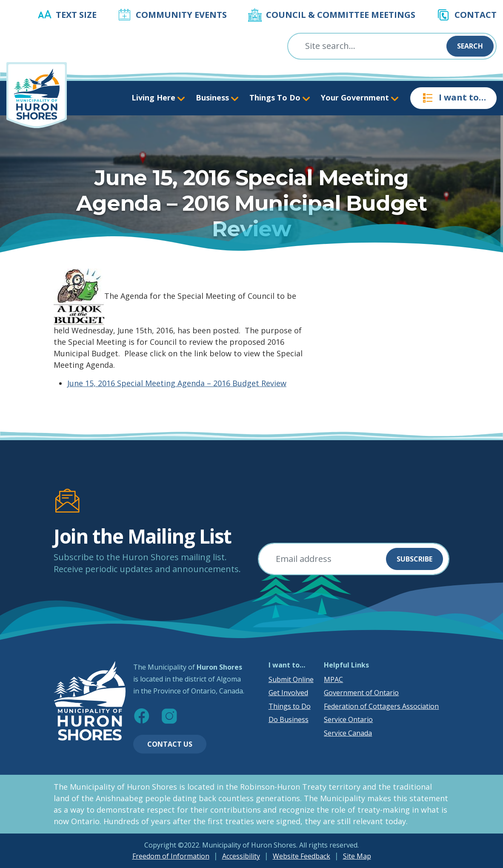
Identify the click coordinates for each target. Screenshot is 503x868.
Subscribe (414, 559)
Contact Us (170, 744)
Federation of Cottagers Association (381, 706)
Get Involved (288, 693)
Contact (476, 15)
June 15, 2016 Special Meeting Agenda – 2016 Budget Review (177, 383)
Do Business (289, 719)
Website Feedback (302, 856)
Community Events (181, 15)
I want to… (453, 98)
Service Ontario (348, 719)
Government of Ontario (361, 693)
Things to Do (290, 706)
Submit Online (291, 679)
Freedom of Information (171, 856)
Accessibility (241, 856)
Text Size (76, 15)
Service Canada (348, 733)
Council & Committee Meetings (341, 15)
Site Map (357, 856)
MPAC (333, 679)
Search (470, 46)
